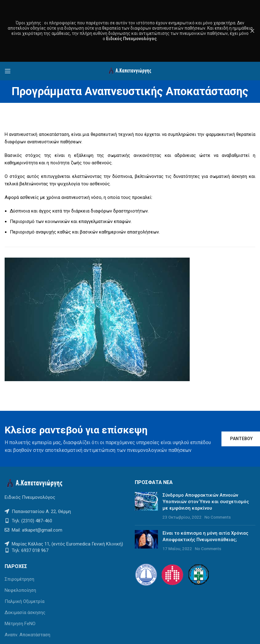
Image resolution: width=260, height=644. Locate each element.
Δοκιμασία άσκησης (25, 612)
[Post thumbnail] (146, 506)
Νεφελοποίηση (20, 590)
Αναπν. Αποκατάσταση (27, 635)
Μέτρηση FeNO (20, 624)
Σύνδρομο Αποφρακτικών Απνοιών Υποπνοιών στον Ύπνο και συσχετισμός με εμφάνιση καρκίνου (206, 502)
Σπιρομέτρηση (19, 579)
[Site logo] (130, 71)
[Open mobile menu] (8, 71)
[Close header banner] (252, 31)
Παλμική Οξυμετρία (25, 601)
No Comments (218, 517)
